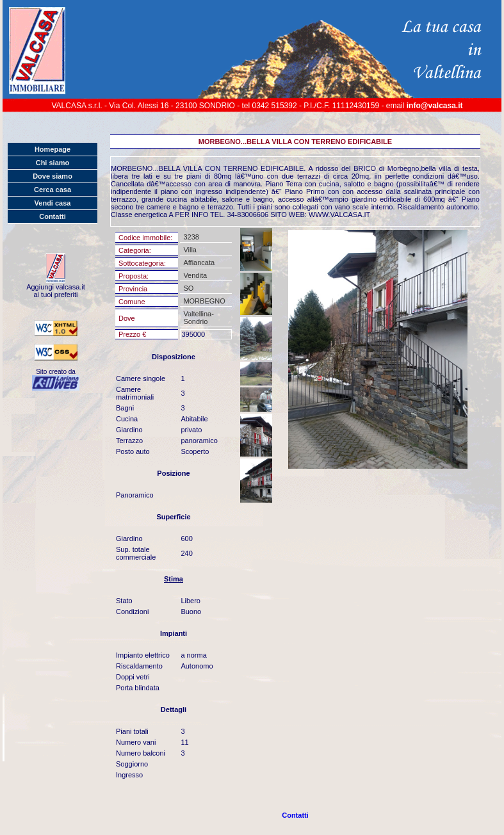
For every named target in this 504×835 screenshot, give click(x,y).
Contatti (53, 216)
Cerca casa (53, 190)
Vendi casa (53, 203)
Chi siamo (53, 163)
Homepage (53, 149)
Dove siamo (53, 176)
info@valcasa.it (435, 106)
